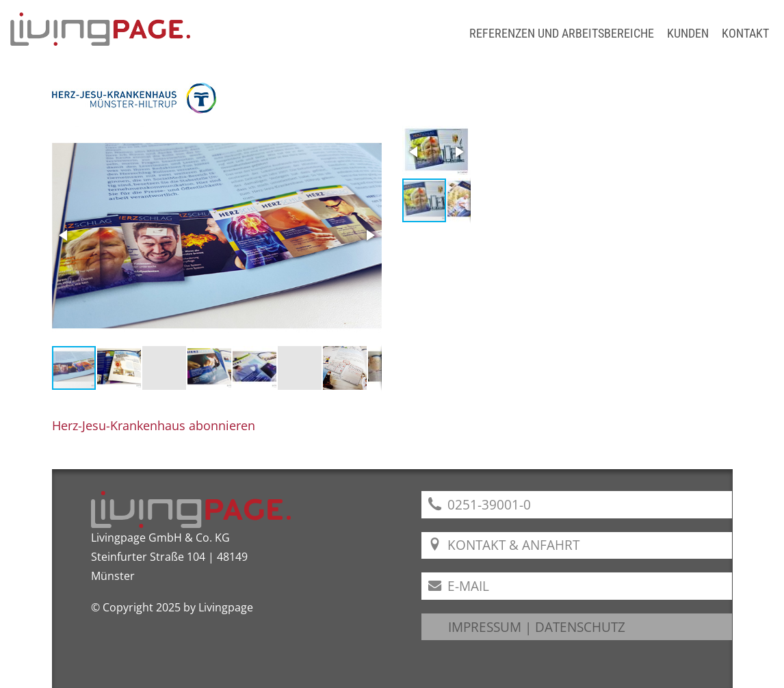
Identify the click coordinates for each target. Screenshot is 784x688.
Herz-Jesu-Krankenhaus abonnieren (154, 425)
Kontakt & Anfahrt (504, 545)
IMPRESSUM (485, 627)
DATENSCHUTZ (580, 627)
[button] (64, 235)
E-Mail (459, 586)
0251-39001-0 (480, 504)
